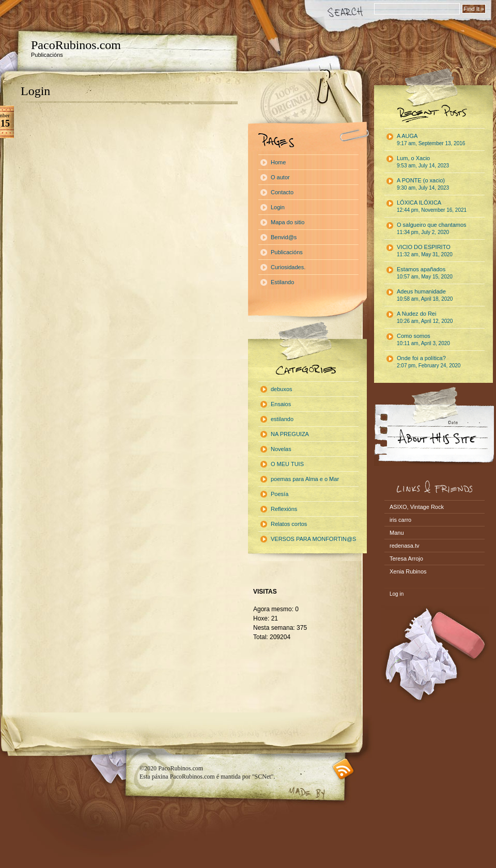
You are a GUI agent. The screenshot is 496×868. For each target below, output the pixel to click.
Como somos (423, 339)
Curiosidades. (288, 267)
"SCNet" (263, 777)
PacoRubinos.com (76, 45)
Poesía (280, 494)
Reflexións (284, 509)
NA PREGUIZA (290, 434)
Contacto (282, 192)
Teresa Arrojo (406, 559)
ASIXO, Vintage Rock (417, 507)
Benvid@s (284, 237)
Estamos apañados (425, 273)
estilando (282, 419)
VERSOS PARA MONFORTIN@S (313, 539)
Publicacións (287, 252)
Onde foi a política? (429, 362)
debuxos (282, 389)
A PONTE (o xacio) (423, 184)
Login (35, 91)
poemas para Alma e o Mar (305, 479)
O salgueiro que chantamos (432, 228)
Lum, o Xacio (423, 162)
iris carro (400, 520)
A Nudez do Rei (425, 317)
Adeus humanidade (425, 295)
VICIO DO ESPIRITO (425, 251)
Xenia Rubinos (408, 571)
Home (278, 162)
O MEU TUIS (287, 464)
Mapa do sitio (288, 222)
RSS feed (343, 769)
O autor (280, 177)
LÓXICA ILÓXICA (432, 206)
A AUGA (431, 139)
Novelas (281, 449)
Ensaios (281, 404)
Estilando (282, 282)
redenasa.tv (404, 546)
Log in (397, 594)
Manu (397, 533)
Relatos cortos (289, 524)
